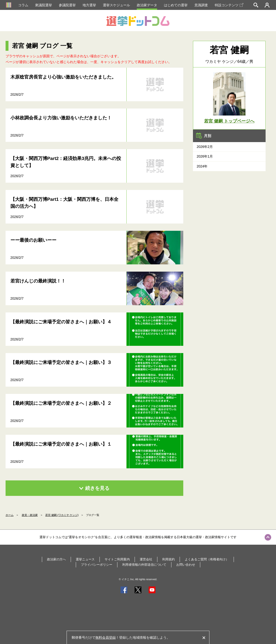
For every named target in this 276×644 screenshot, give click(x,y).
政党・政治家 (30, 515)
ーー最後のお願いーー (33, 240)
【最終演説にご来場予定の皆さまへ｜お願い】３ (61, 362)
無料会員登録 (106, 637)
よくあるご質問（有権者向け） (207, 559)
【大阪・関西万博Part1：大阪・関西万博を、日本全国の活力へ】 (65, 203)
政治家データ (147, 5)
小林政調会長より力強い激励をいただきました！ (61, 118)
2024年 (202, 166)
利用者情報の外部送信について (144, 565)
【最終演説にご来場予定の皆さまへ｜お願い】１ (61, 444)
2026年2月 (205, 147)
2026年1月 (205, 156)
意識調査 (201, 5)
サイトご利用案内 (117, 559)
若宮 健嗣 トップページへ (229, 121)
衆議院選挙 (44, 5)
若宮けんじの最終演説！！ (38, 281)
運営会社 (146, 559)
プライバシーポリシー (97, 565)
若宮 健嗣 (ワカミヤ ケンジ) (62, 515)
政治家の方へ (56, 559)
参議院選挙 (67, 5)
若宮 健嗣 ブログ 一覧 (42, 46)
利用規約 (169, 559)
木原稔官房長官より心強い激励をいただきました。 (63, 77)
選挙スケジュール (116, 5)
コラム (23, 5)
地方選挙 (89, 5)
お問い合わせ (186, 565)
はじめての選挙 (176, 5)
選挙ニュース (85, 559)
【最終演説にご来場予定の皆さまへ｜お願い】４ (61, 322)
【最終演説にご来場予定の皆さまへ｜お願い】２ (61, 403)
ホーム (10, 515)
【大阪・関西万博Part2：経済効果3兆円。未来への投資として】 (66, 162)
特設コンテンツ (229, 5)
